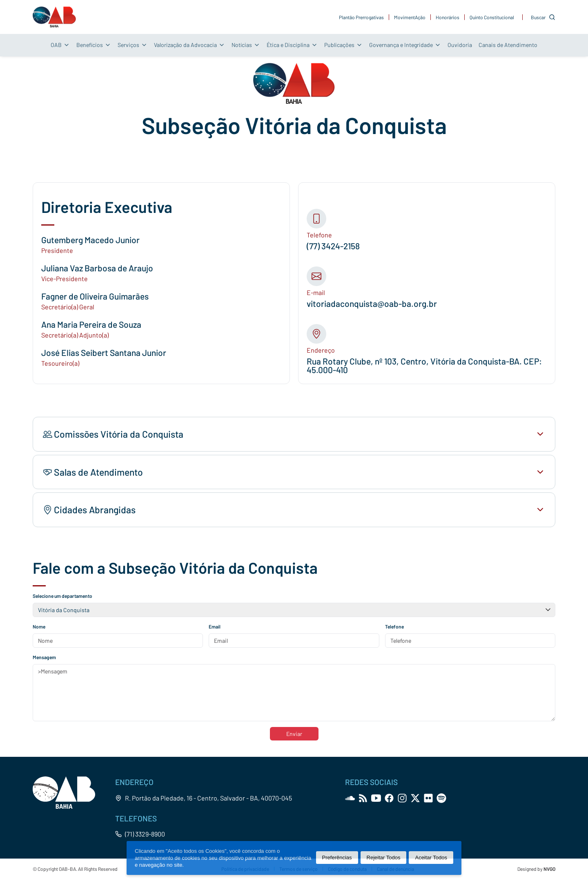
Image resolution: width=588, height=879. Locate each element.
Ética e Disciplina (292, 45)
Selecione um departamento (62, 596)
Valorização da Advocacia (189, 45)
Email (215, 626)
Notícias (246, 45)
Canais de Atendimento (508, 45)
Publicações (343, 45)
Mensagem (44, 657)
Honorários (448, 17)
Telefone (394, 626)
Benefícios (94, 45)
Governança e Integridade (405, 45)
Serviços (133, 45)
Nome (39, 626)
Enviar (294, 734)
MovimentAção (410, 17)
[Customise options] (543, 17)
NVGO (549, 869)
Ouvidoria (460, 45)
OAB (60, 45)
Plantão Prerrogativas (361, 17)
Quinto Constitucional (492, 17)
